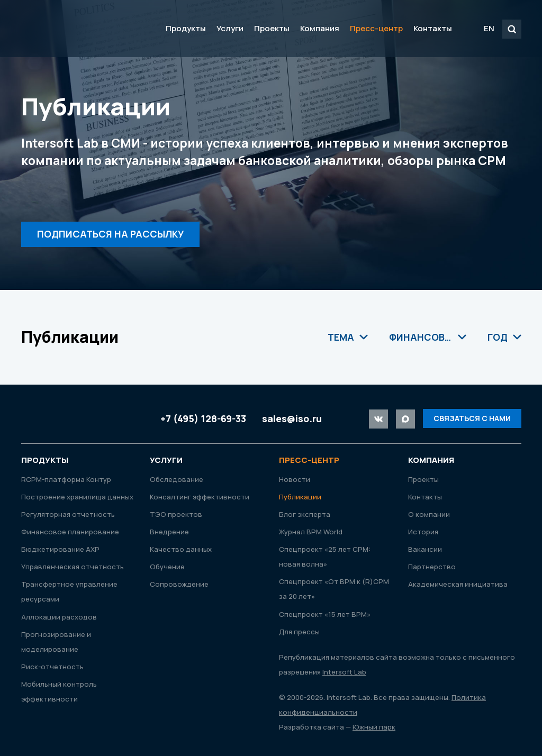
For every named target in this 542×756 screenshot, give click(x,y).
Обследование (177, 479)
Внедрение (169, 532)
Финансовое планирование (70, 532)
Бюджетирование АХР (60, 549)
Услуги (230, 28)
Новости (295, 479)
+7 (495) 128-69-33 (203, 418)
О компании (429, 514)
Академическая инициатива (458, 584)
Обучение (167, 567)
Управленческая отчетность (73, 567)
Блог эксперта (305, 514)
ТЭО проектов (176, 514)
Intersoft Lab (83, 29)
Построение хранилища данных (77, 497)
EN (489, 28)
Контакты (433, 28)
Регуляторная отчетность (68, 514)
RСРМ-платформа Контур (66, 479)
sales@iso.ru (292, 418)
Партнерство (432, 567)
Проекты (272, 28)
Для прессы (299, 632)
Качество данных (181, 549)
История (423, 532)
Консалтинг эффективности (200, 497)
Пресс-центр (376, 28)
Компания (320, 28)
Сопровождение (179, 584)
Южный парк (374, 727)
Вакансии (425, 549)
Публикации (300, 497)
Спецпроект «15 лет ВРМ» (325, 614)
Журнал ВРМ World (311, 532)
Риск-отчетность (52, 667)
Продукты (186, 28)
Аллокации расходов (59, 617)
